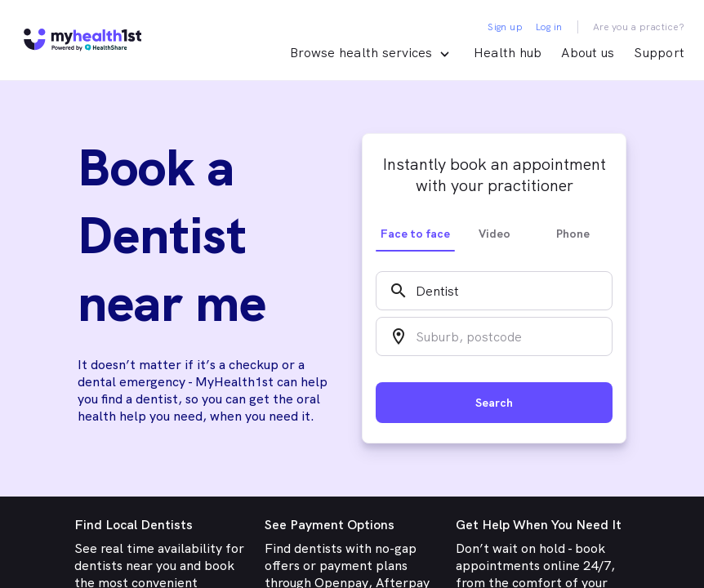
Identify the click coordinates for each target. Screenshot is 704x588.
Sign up (505, 27)
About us (588, 53)
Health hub (508, 53)
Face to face (415, 234)
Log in (549, 27)
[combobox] (494, 291)
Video (495, 234)
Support (659, 53)
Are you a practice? (639, 27)
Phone (573, 234)
